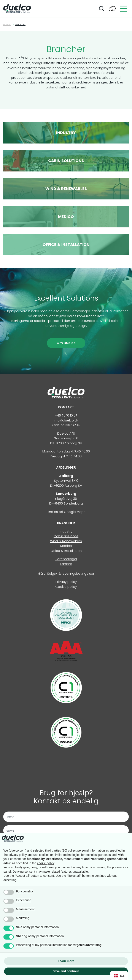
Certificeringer (66, 559)
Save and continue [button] (66, 971)
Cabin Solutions (66, 536)
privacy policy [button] (17, 855)
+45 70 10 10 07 (66, 415)
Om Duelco (66, 343)
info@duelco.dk (66, 420)
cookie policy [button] (46, 863)
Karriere (66, 564)
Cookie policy (66, 587)
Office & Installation (66, 551)
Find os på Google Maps (66, 512)
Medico (66, 546)
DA (119, 976)
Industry (66, 531)
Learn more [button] (66, 961)
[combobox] (119, 976)
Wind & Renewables (66, 541)
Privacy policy (66, 582)
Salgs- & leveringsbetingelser (71, 573)
